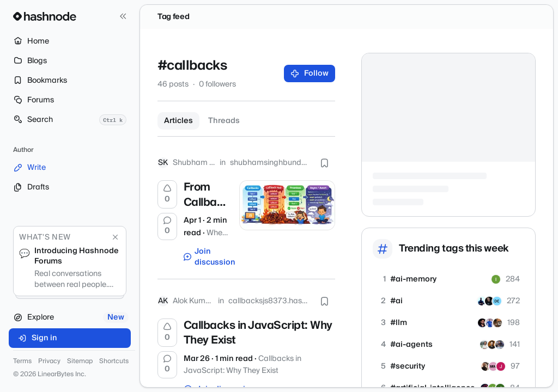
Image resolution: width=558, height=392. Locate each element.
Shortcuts (114, 362)
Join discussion (206, 257)
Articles (178, 121)
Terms (22, 362)
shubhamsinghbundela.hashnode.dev (269, 163)
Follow (310, 73)
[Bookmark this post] (324, 163)
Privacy (49, 362)
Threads (224, 121)
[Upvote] (167, 194)
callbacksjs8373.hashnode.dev (269, 301)
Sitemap (80, 362)
